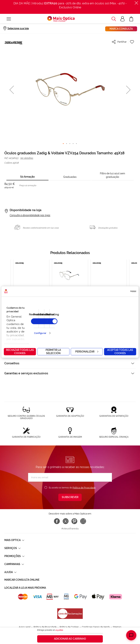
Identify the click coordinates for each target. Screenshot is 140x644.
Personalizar (87, 351)
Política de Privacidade (84, 488)
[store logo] (61, 19)
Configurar (40, 333)
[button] (12, 90)
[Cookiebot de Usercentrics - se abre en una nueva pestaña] (120, 291)
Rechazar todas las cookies (20, 351)
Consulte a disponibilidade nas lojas (30, 215)
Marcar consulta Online (22, 580)
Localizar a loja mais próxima (25, 588)
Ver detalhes (27, 158)
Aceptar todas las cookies (120, 351)
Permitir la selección (53, 351)
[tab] (27, 177)
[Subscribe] (70, 497)
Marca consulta (121, 29)
